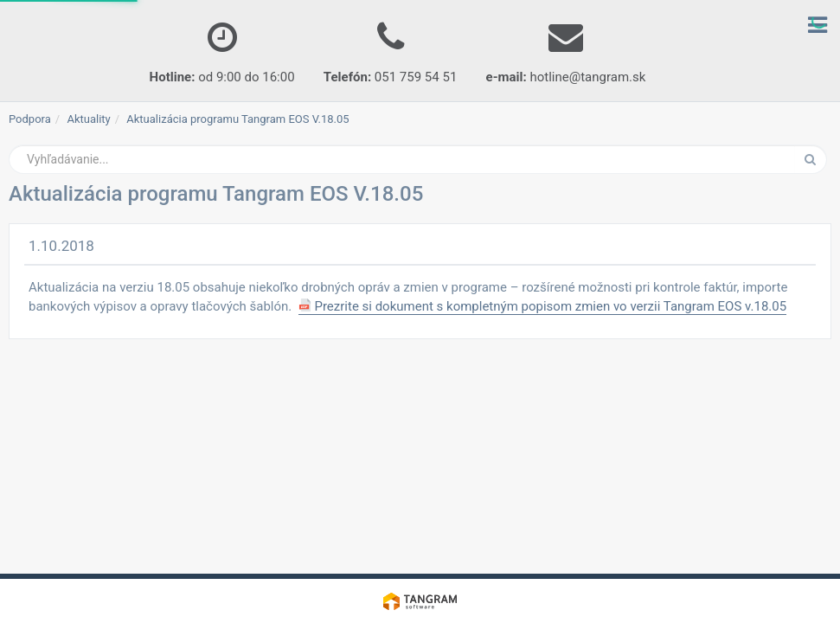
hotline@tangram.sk (566, 48)
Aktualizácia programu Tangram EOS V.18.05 (237, 119)
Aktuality (88, 119)
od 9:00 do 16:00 (222, 48)
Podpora (30, 119)
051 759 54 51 (390, 48)
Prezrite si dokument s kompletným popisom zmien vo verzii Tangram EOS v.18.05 (542, 306)
